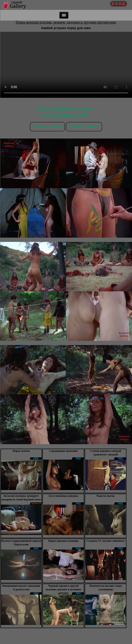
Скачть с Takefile (47, 127)
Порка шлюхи (21, 451)
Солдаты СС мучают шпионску (106, 541)
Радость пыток (106, 496)
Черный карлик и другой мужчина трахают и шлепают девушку (63, 589)
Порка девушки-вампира (63, 541)
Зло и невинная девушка (63, 496)
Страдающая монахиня (63, 451)
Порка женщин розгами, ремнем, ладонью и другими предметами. (66, 22)
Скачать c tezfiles (84, 127)
